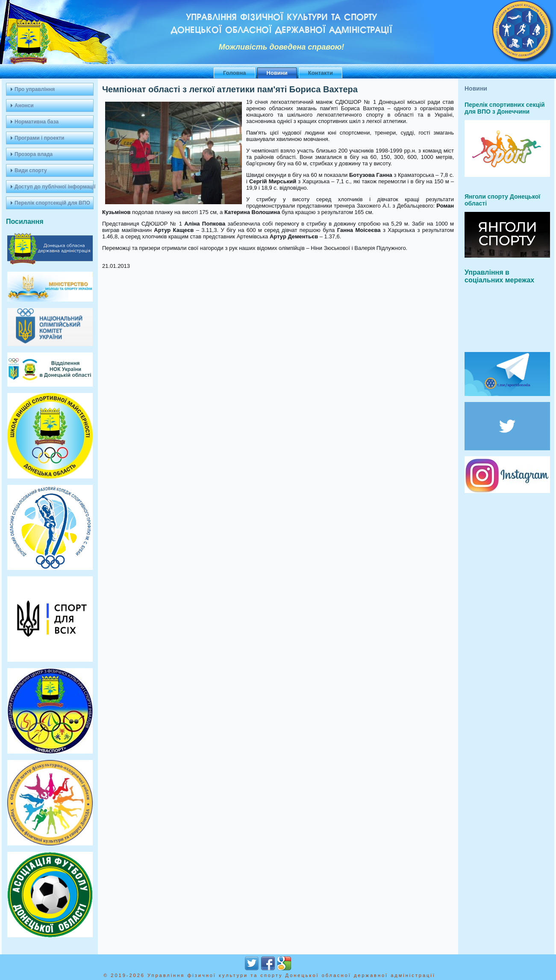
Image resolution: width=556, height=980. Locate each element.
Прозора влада (34, 154)
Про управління (35, 89)
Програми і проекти (39, 138)
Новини (277, 73)
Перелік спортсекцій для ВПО (52, 203)
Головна (234, 73)
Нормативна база (37, 122)
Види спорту (31, 170)
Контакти (321, 73)
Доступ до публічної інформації (54, 187)
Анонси (24, 106)
